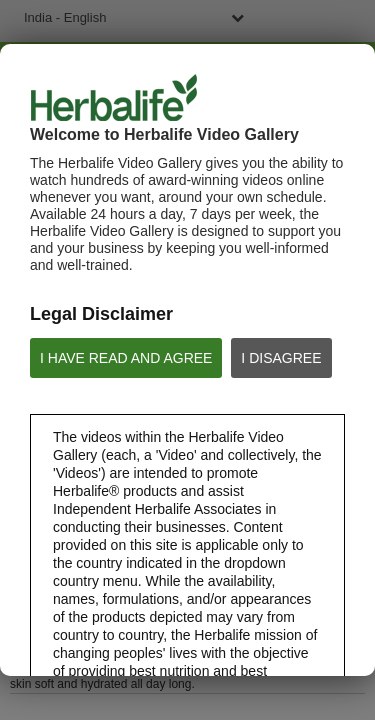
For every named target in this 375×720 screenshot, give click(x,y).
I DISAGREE (281, 358)
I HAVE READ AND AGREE (126, 358)
